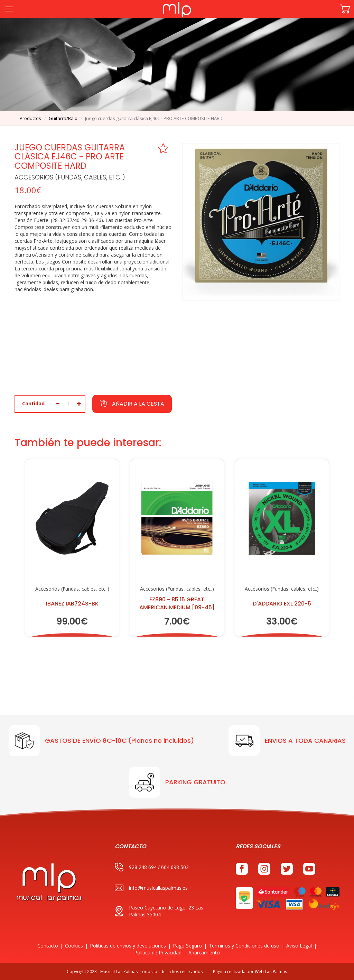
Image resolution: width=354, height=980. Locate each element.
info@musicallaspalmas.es (151, 888)
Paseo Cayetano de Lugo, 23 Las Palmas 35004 (159, 911)
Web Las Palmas (271, 972)
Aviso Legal (299, 946)
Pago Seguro (187, 946)
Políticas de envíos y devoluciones (128, 946)
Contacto (48, 946)
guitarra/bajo (63, 118)
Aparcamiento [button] (204, 953)
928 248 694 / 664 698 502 (152, 867)
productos (30, 118)
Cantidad (33, 403)
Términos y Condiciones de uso (244, 946)
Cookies (74, 946)
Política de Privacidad (158, 953)
